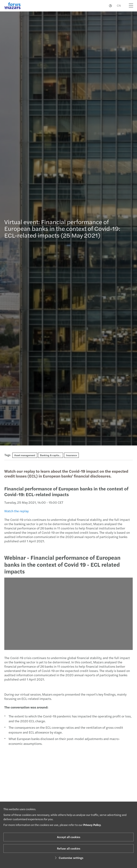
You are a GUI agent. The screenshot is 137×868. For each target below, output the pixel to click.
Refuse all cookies (69, 848)
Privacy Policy (92, 825)
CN (119, 5)
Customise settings (68, 858)
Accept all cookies (69, 837)
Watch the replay (16, 511)
